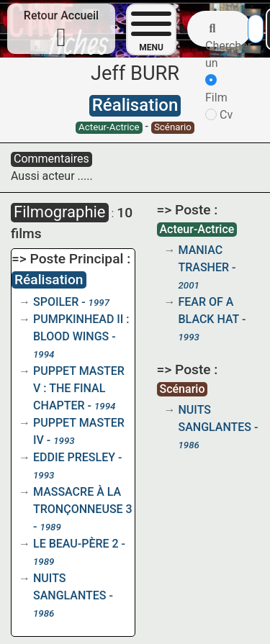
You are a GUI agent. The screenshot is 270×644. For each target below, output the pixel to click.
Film (216, 89)
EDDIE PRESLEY (74, 457)
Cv (219, 115)
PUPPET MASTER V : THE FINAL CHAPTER (79, 388)
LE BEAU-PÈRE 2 (76, 544)
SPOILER (56, 302)
